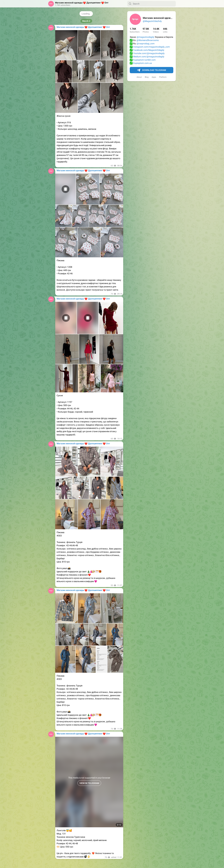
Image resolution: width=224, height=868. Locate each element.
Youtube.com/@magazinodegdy (149, 53)
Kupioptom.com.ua (142, 63)
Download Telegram (152, 70)
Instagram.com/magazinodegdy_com (151, 47)
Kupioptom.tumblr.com (144, 60)
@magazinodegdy (146, 37)
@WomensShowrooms (148, 40)
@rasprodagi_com (146, 44)
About (139, 77)
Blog (147, 77)
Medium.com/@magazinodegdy (149, 57)
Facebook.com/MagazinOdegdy (149, 50)
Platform (163, 77)
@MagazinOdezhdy (152, 21)
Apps (154, 77)
